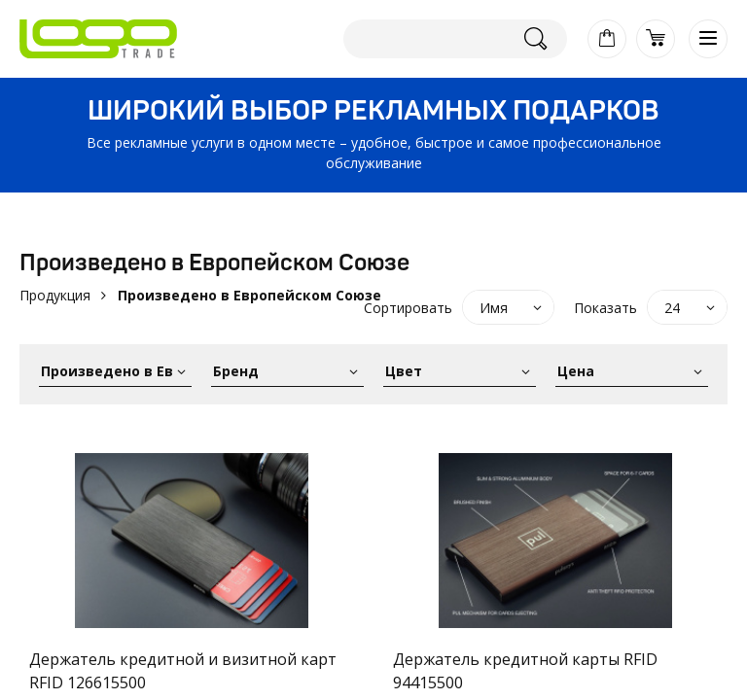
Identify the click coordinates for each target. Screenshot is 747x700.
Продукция (55, 295)
